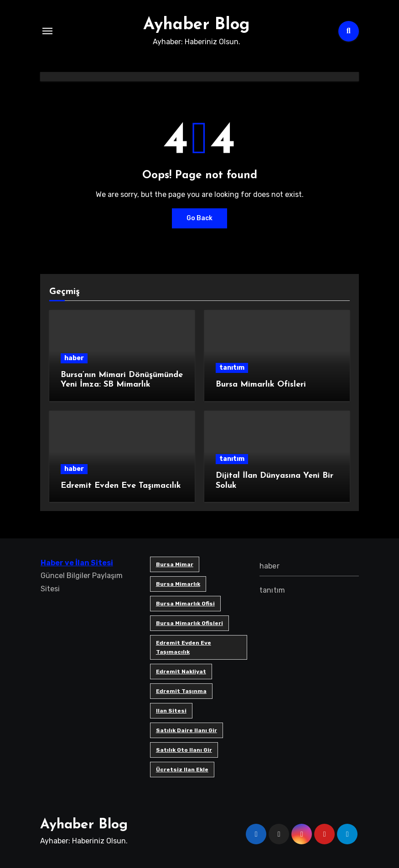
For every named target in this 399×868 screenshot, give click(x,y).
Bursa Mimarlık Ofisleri (261, 385)
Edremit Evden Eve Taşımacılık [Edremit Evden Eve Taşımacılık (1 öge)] (183, 647)
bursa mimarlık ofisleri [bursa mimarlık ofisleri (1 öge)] (189, 623)
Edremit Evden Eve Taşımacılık (121, 486)
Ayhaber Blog (197, 25)
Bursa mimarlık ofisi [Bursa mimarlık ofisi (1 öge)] (185, 604)
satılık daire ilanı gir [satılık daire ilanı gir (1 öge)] (186, 730)
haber (74, 358)
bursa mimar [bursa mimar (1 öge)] (174, 564)
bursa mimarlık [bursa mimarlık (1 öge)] (178, 584)
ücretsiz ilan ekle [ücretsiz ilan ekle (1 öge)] (182, 770)
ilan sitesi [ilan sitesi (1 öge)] (171, 711)
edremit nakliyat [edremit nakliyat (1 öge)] (181, 672)
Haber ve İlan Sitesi (76, 563)
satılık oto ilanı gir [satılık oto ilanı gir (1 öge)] (184, 750)
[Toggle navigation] (47, 31)
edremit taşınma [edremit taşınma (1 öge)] (181, 691)
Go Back (199, 218)
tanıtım (232, 368)
